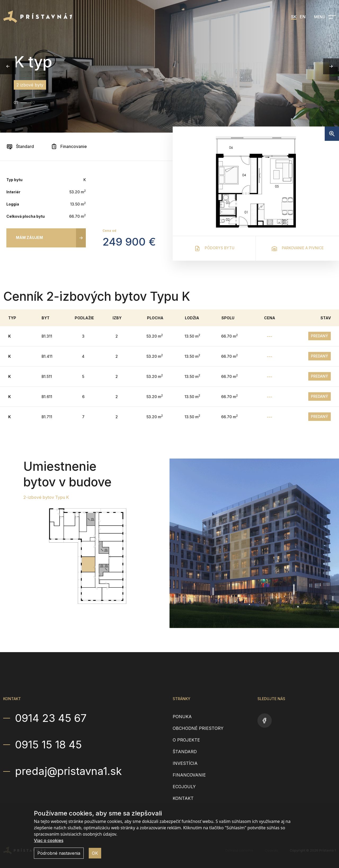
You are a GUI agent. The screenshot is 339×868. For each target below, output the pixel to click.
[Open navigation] (325, 17)
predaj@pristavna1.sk (68, 771)
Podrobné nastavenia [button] (59, 853)
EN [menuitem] (303, 17)
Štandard (20, 146)
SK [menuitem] (294, 17)
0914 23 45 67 (51, 718)
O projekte (186, 740)
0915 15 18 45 (48, 745)
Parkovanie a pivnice (297, 248)
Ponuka (182, 717)
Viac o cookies (49, 840)
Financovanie (69, 146)
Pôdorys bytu (214, 248)
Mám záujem (29, 237)
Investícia (185, 763)
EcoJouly (184, 787)
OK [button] (95, 853)
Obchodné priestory (198, 728)
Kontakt (183, 798)
